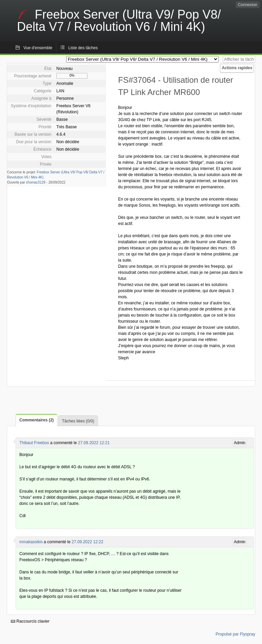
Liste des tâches (83, 48)
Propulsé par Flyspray (235, 634)
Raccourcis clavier (30, 621)
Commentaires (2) (36, 420)
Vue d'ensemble (38, 48)
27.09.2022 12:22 (87, 542)
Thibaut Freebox (34, 443)
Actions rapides (237, 68)
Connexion (248, 5)
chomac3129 (36, 182)
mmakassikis (31, 542)
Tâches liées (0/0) (78, 421)
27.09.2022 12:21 (94, 443)
